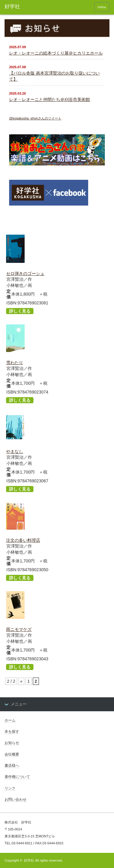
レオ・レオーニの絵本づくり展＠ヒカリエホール (56, 53)
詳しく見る (20, 311)
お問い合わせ (16, 799)
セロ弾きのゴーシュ (25, 273)
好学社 (29, 860)
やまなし (15, 451)
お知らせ (12, 743)
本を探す (12, 732)
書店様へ (12, 766)
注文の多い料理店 (23, 540)
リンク (10, 788)
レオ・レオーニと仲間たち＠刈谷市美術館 (50, 99)
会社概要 (12, 754)
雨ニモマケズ (19, 629)
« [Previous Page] (21, 681)
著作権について (17, 777)
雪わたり (15, 363)
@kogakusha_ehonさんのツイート (35, 118)
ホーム (10, 720)
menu (102, 7)
